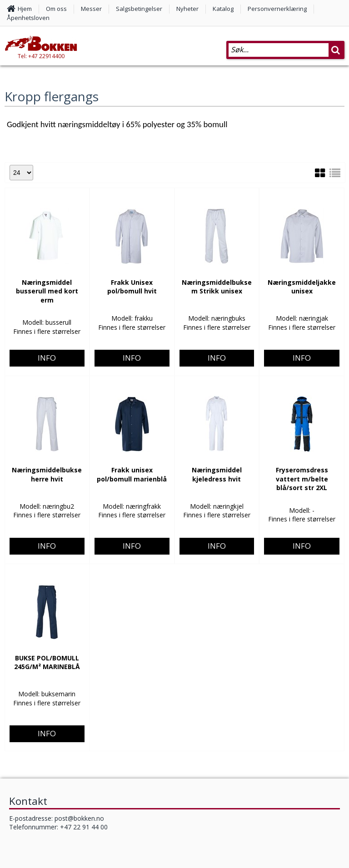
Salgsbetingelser (139, 9)
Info (47, 323)
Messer (91, 9)
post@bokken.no (79, 818)
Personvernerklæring (277, 9)
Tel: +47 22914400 (41, 57)
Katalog (223, 9)
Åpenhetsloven (28, 18)
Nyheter (187, 9)
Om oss (56, 9)
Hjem (25, 9)
